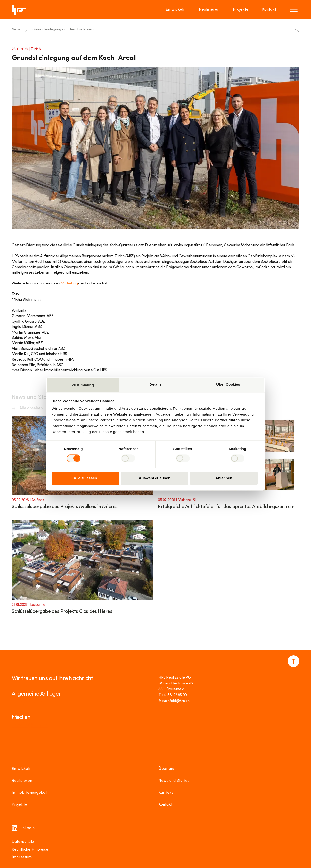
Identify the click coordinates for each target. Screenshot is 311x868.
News (16, 29)
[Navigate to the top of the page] (294, 661)
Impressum (22, 857)
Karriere (166, 793)
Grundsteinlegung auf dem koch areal (63, 29)
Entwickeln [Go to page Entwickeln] (176, 10)
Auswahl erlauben (155, 478)
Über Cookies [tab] (228, 384)
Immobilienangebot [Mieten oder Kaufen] (29, 793)
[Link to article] (82, 570)
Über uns (167, 769)
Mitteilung (69, 284)
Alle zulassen (85, 478)
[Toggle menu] (294, 10)
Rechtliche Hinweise (30, 850)
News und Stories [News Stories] (174, 781)
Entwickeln (22, 769)
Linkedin (23, 828)
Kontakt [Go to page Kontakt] (269, 10)
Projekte (19, 805)
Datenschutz (23, 842)
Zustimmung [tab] (83, 385)
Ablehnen (224, 478)
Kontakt (165, 805)
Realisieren (22, 781)
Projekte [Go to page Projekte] (241, 10)
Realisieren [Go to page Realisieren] (209, 10)
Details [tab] (155, 384)
